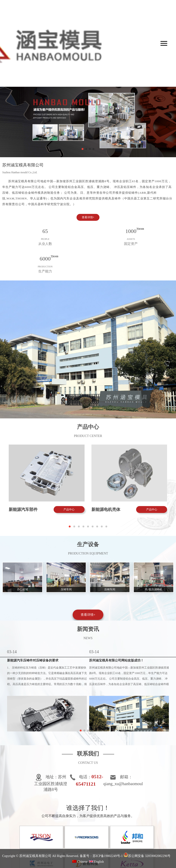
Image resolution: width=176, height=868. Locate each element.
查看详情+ (88, 217)
